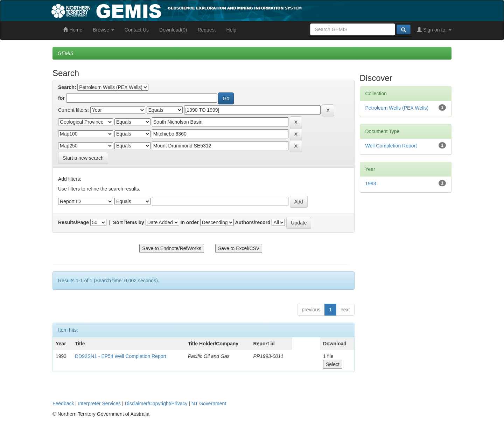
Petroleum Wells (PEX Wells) (397, 108)
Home (73, 30)
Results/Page (73, 222)
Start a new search (83, 158)
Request (206, 30)
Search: (67, 87)
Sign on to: (434, 30)
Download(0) (173, 30)
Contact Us (137, 30)
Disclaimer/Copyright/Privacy (156, 403)
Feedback (63, 403)
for (61, 98)
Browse (103, 30)
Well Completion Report (391, 146)
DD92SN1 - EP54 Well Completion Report (121, 356)
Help (232, 30)
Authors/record (253, 222)
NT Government (209, 403)
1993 (371, 184)
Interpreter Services (99, 403)
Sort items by (129, 222)
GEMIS (66, 53)
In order (190, 222)
